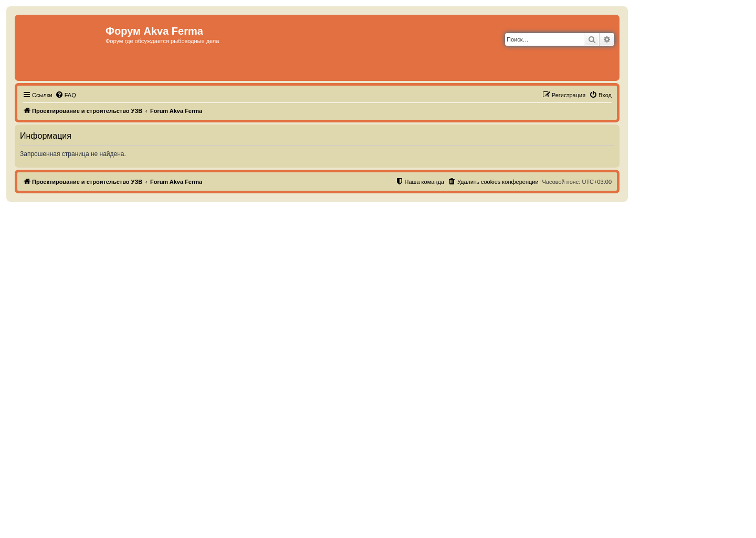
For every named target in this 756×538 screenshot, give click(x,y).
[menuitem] (66, 95)
